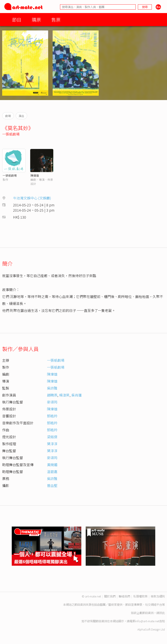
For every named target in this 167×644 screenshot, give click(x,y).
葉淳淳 (52, 444)
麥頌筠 (52, 402)
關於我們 (110, 596)
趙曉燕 (52, 395)
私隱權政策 (140, 596)
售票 (56, 19)
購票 (36, 19)
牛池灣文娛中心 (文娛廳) (32, 198)
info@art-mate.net (147, 621)
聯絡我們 (124, 596)
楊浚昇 (64, 395)
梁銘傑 (52, 437)
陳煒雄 (35, 175)
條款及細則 (158, 596)
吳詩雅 (52, 388)
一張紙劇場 (11, 134)
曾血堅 (52, 485)
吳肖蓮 (77, 395)
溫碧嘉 (52, 472)
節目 (17, 19)
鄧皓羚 (52, 416)
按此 (162, 613)
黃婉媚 (52, 465)
